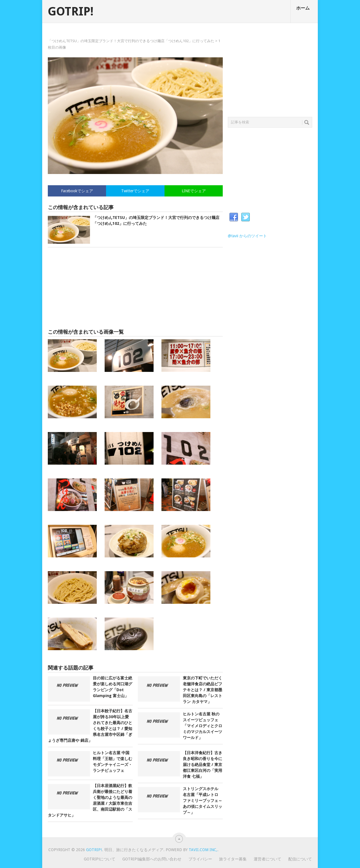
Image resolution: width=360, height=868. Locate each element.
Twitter (246, 217)
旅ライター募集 (233, 859)
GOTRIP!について (100, 859)
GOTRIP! (71, 12)
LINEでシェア (194, 191)
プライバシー (200, 859)
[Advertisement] (135, 288)
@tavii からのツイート (247, 236)
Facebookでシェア (77, 191)
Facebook (234, 217)
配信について (300, 859)
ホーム (303, 8)
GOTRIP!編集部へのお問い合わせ (152, 859)
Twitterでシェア (135, 191)
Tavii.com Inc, (203, 850)
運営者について (267, 859)
